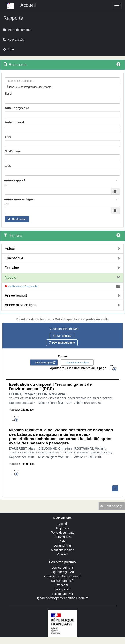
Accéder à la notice (22, 410)
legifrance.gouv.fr (62, 572)
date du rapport (44, 363)
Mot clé (11, 277)
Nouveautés (62, 537)
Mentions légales (62, 550)
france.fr (62, 585)
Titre (8, 137)
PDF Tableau (62, 336)
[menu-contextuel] (6, 86)
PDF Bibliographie (62, 343)
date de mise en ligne (77, 363)
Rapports (62, 528)
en (7, 185)
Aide (62, 541)
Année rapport (16, 295)
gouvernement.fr (63, 581)
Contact (62, 554)
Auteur (10, 249)
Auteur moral (14, 122)
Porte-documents (62, 533)
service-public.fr (62, 568)
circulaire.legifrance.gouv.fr (62, 576)
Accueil (62, 524)
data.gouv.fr (62, 589)
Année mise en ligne (21, 305)
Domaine (12, 268)
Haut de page (112, 506)
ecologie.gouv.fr (63, 594)
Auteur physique (17, 108)
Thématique (14, 258)
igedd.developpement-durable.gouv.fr (62, 598)
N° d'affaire (13, 151)
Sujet (9, 94)
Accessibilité (62, 546)
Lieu (8, 166)
